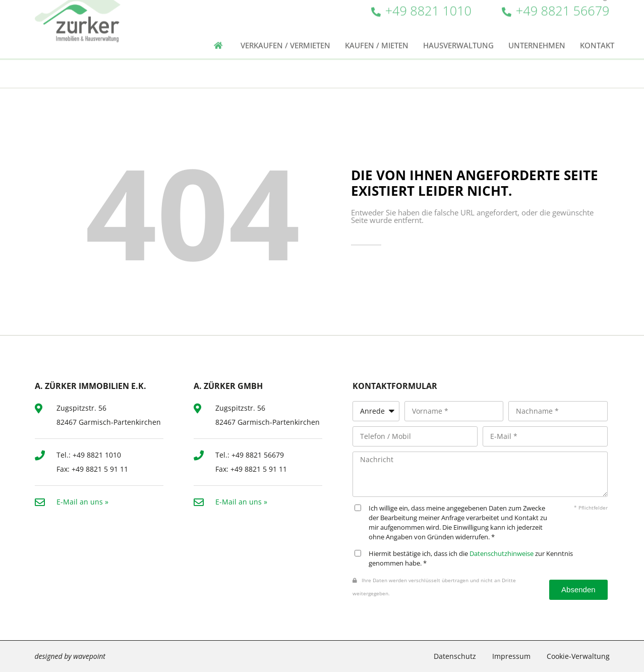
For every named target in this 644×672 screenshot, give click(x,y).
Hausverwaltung (458, 29)
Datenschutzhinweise (502, 554)
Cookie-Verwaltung (578, 656)
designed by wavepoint (70, 656)
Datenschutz (455, 656)
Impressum (511, 656)
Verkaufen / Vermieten (285, 29)
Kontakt (597, 29)
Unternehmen (537, 29)
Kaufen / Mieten (377, 29)
